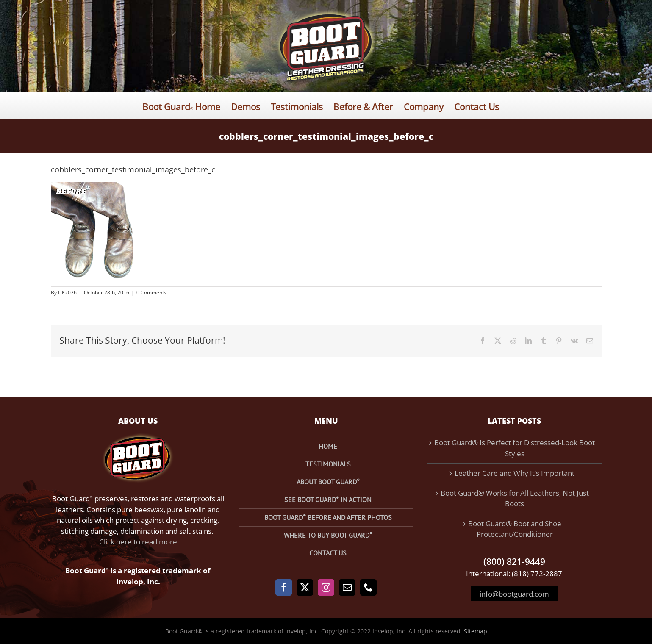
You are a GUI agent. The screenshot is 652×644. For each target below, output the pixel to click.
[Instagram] (326, 587)
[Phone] (368, 587)
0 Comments (151, 293)
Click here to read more (138, 542)
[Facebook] (284, 587)
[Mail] (347, 587)
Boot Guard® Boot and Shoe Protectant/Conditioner (515, 529)
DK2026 (67, 293)
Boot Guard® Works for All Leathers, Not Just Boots (515, 498)
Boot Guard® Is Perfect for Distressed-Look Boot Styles (515, 448)
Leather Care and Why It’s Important (515, 473)
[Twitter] (305, 587)
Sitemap (476, 631)
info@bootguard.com (514, 594)
